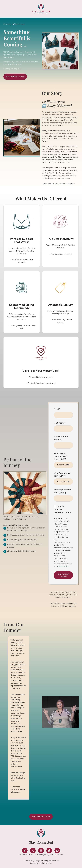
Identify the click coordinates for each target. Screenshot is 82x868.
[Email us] (57, 851)
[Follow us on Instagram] (41, 851)
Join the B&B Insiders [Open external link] (15, 77)
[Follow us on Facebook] (25, 851)
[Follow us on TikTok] (49, 851)
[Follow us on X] (33, 851)
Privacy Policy (63, 566)
